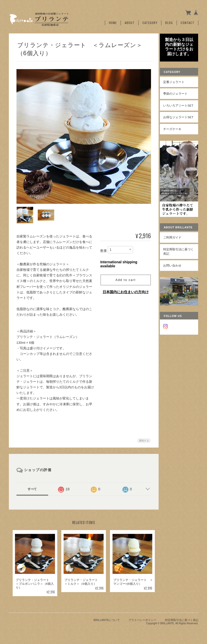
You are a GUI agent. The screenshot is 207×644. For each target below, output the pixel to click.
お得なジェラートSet (180, 127)
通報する (143, 439)
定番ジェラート (177, 85)
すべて (32, 488)
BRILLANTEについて (107, 619)
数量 (103, 249)
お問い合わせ (175, 276)
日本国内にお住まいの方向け (125, 290)
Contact (187, 22)
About (130, 22)
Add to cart (125, 278)
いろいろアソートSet (180, 111)
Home (113, 22)
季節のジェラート (178, 97)
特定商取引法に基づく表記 (180, 261)
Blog (169, 22)
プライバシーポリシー (142, 619)
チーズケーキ (175, 141)
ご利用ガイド (175, 247)
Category (150, 22)
